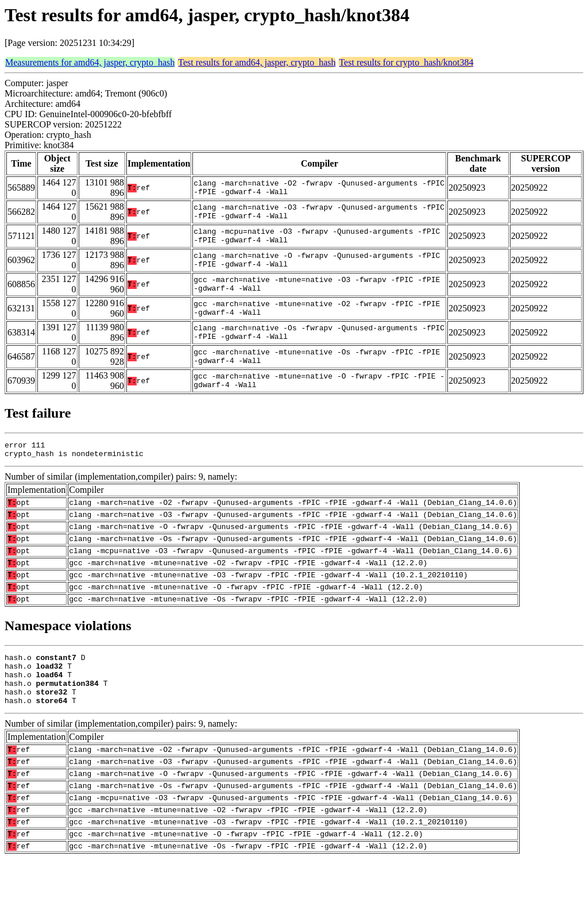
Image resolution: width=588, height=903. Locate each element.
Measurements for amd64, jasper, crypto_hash (90, 62)
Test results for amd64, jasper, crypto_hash (257, 62)
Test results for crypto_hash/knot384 (406, 62)
